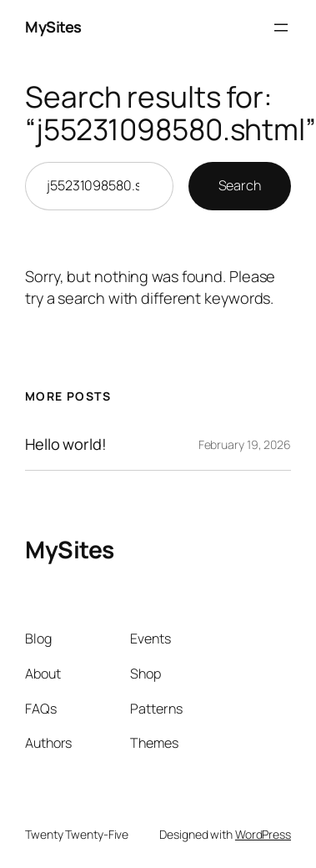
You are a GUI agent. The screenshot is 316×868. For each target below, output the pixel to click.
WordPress (263, 834)
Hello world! (66, 444)
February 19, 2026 (245, 444)
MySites (53, 27)
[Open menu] (281, 28)
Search (240, 185)
